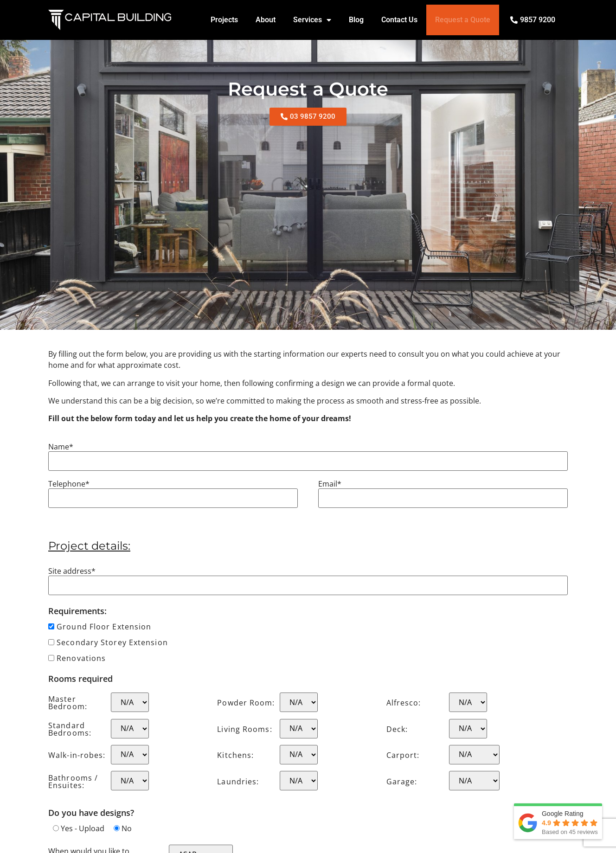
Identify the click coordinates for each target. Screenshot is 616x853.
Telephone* (69, 484)
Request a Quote (463, 20)
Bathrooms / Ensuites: (73, 782)
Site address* (72, 571)
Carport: (403, 755)
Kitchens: (235, 755)
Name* (61, 447)
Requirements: (77, 611)
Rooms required (80, 679)
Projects (224, 20)
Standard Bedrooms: (70, 729)
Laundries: (238, 782)
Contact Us (399, 20)
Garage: (402, 782)
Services (312, 20)
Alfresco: (404, 703)
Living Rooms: (244, 729)
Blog (356, 20)
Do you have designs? (91, 813)
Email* (330, 484)
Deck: (397, 729)
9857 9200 (538, 20)
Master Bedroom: (68, 703)
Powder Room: (246, 703)
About (266, 20)
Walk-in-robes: (77, 755)
